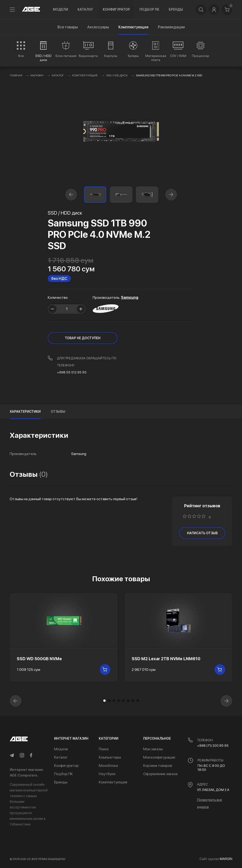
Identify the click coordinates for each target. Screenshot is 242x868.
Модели (60, 9)
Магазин (37, 75)
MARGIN (226, 859)
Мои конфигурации (159, 757)
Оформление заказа (160, 774)
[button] (71, 195)
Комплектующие (85, 75)
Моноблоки (108, 766)
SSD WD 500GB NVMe (39, 659)
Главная (16, 75)
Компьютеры (110, 757)
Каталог (85, 9)
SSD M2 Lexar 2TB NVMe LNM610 (166, 659)
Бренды (176, 9)
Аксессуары (98, 27)
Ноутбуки (107, 774)
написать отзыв (202, 533)
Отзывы (58, 412)
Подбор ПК (149, 9)
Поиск (104, 749)
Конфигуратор (116, 9)
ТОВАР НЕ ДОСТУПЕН (83, 338)
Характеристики (25, 412)
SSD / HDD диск (117, 75)
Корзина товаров (158, 766)
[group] (21, 49)
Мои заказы (153, 749)
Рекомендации (171, 27)
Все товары (68, 27)
